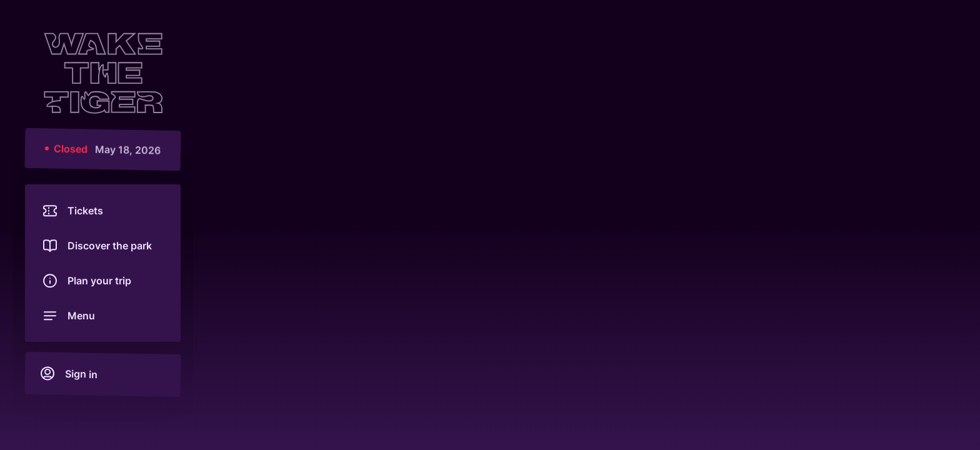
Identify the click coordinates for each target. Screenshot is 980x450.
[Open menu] (103, 316)
